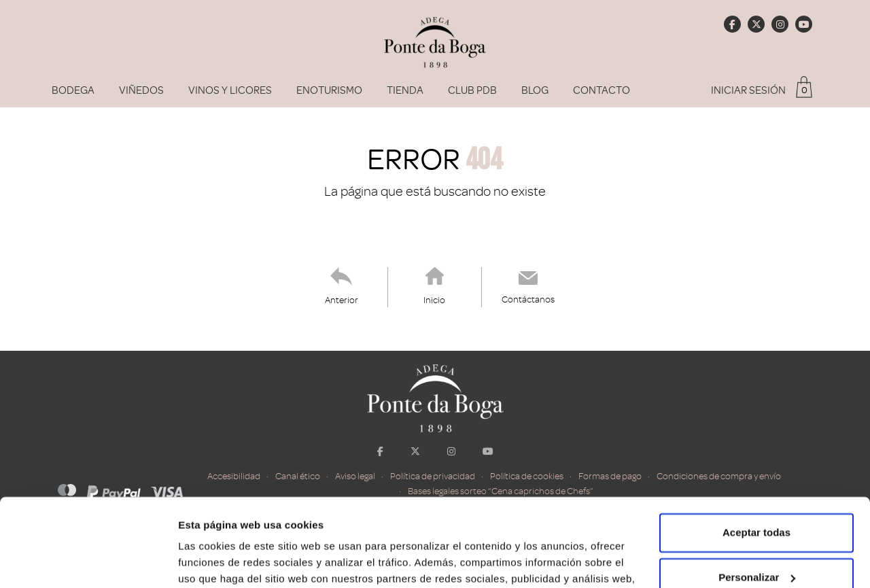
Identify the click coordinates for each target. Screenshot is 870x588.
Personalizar (757, 489)
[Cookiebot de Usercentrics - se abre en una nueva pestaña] (88, 561)
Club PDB (472, 90)
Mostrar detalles (218, 561)
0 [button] (804, 90)
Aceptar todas (756, 445)
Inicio (434, 300)
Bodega (73, 90)
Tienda (405, 90)
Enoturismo (329, 90)
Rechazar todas (757, 534)
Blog (535, 90)
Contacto (602, 90)
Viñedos (141, 90)
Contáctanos (528, 299)
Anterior (342, 300)
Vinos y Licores (230, 90)
